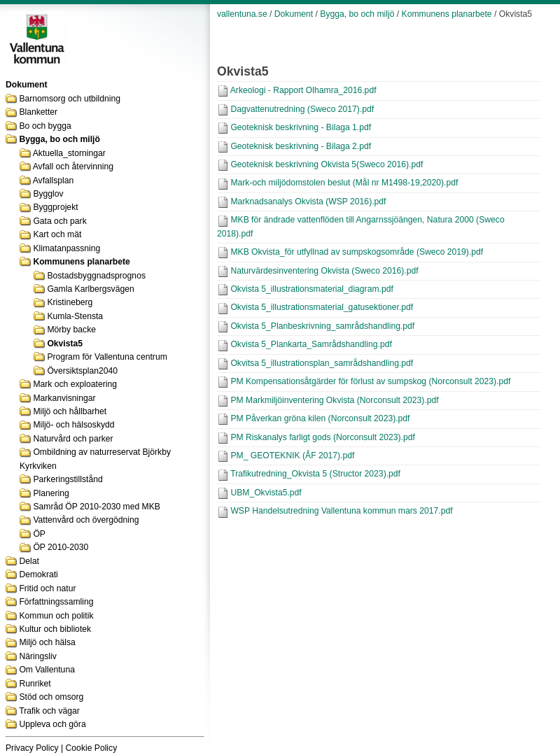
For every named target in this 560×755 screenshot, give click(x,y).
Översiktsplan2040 (82, 371)
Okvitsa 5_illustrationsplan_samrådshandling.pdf (322, 363)
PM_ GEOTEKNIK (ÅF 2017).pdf (292, 456)
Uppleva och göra (52, 724)
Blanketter (38, 112)
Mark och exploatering (75, 384)
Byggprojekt (55, 207)
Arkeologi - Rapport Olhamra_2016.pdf (303, 90)
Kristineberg (70, 302)
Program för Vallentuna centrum (107, 357)
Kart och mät (57, 234)
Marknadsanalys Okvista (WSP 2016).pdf (308, 202)
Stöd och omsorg (51, 697)
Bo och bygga (45, 126)
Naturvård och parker (73, 439)
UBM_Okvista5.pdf (266, 493)
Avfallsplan (54, 181)
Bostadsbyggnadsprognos (96, 276)
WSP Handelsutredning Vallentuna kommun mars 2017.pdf (341, 511)
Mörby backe (71, 330)
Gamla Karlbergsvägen (90, 289)
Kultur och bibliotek (55, 629)
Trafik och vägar (49, 711)
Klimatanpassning (66, 248)
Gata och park (59, 221)
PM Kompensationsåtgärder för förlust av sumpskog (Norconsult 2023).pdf (370, 381)
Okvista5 (65, 344)
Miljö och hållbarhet (70, 411)
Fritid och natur (47, 588)
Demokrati (38, 574)
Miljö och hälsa (47, 642)
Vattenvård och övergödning (86, 520)
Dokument (294, 14)
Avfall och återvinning (73, 167)
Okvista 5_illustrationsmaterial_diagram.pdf (311, 289)
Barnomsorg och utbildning (70, 99)
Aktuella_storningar (69, 153)
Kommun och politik (56, 616)
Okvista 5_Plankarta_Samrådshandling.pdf (311, 344)
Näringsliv (37, 656)
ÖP (39, 534)
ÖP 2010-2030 (61, 547)
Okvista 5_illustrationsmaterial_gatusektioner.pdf (322, 307)
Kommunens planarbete (81, 262)
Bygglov (48, 194)
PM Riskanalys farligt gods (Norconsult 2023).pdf (323, 437)
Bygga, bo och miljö (59, 139)
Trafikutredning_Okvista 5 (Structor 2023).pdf (315, 474)
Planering (51, 493)
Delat (29, 561)
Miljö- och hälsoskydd (73, 425)
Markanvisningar (64, 398)
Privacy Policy (32, 748)
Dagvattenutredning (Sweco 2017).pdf (302, 109)
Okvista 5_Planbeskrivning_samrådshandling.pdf (322, 326)
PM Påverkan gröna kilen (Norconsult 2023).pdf (320, 418)
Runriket (35, 684)
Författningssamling (56, 602)
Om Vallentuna (47, 670)
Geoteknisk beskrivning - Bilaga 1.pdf (301, 127)
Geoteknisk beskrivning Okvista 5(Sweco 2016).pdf (327, 164)
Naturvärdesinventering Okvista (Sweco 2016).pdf (324, 271)
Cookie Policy (92, 748)
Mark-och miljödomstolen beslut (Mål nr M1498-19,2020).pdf (344, 183)
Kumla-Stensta (75, 316)
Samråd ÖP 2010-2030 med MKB (97, 507)
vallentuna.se (242, 14)
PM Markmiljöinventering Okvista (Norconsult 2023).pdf (334, 400)
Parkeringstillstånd (68, 479)
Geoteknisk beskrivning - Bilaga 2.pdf (301, 146)
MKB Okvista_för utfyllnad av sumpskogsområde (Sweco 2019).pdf (357, 252)
